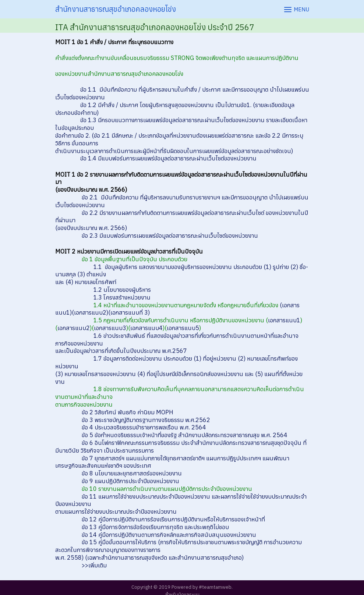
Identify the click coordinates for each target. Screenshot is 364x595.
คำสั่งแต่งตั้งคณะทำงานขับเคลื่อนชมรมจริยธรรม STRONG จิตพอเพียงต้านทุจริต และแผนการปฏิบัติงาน (177, 58)
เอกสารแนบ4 (146, 328)
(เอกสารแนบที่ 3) (129, 312)
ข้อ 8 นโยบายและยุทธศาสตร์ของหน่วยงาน (132, 473)
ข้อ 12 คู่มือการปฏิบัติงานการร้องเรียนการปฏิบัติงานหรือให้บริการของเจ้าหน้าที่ (173, 519)
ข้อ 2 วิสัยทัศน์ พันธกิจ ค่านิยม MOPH (128, 412)
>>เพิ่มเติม (94, 565)
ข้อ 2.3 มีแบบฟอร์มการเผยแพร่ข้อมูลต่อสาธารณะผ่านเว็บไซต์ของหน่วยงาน (170, 235)
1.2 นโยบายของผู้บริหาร (122, 290)
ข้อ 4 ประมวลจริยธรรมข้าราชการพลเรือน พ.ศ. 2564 (144, 427)
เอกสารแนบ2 (74, 328)
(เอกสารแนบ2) (90, 312)
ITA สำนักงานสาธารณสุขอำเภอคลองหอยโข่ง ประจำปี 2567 (155, 27)
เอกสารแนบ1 (284, 320)
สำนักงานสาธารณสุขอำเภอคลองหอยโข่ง (116, 9)
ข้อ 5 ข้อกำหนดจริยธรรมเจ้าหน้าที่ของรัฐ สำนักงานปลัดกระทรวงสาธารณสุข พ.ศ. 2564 (185, 435)
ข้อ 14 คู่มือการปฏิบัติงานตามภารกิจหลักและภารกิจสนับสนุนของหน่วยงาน (169, 535)
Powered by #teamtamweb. (202, 587)
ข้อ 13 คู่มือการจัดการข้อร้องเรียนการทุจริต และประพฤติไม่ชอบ (155, 527)
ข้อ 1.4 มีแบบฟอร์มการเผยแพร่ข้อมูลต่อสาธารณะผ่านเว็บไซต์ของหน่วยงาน (168, 158)
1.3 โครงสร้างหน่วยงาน (122, 297)
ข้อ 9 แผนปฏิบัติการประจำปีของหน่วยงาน (130, 481)
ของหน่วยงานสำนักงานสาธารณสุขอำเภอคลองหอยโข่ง (119, 74)
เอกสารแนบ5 (183, 328)
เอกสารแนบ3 (110, 328)
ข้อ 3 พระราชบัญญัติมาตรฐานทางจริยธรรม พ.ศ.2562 (146, 420)
